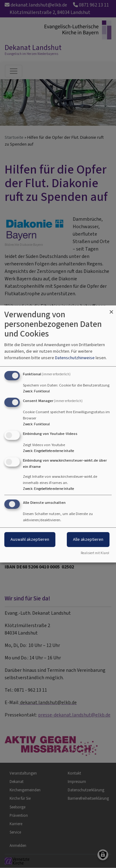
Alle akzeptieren (88, 539)
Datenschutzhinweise (75, 358)
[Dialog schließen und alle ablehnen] (111, 309)
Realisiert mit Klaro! (95, 553)
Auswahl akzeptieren (30, 539)
